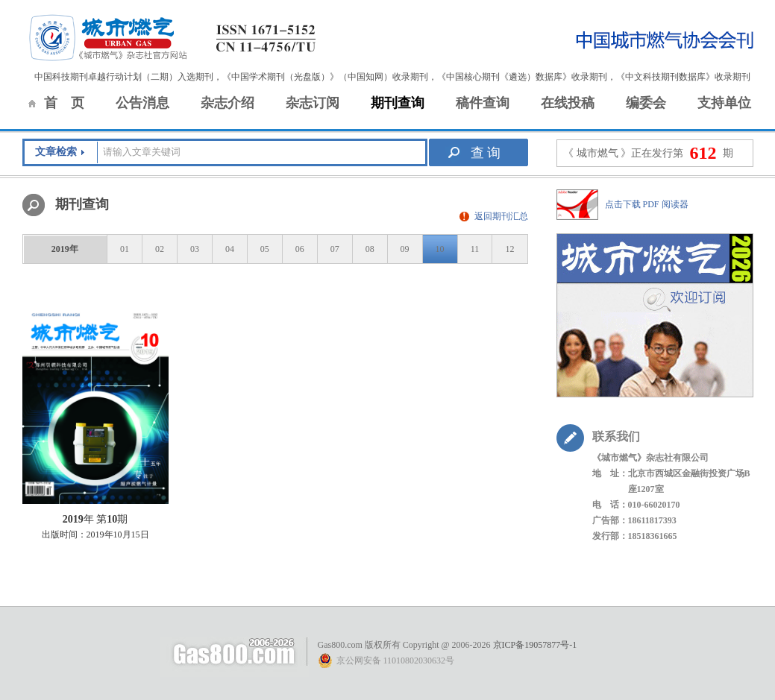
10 (440, 249)
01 (125, 249)
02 (160, 249)
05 (265, 249)
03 (195, 249)
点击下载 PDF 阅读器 (647, 204)
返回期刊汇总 (501, 216)
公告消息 (142, 103)
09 (405, 249)
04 (230, 249)
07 (335, 249)
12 (509, 249)
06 (300, 249)
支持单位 (724, 103)
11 (475, 249)
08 (370, 249)
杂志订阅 (313, 103)
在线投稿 (568, 103)
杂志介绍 (228, 103)
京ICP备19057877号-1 (535, 645)
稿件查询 (483, 103)
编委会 (646, 103)
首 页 (64, 103)
